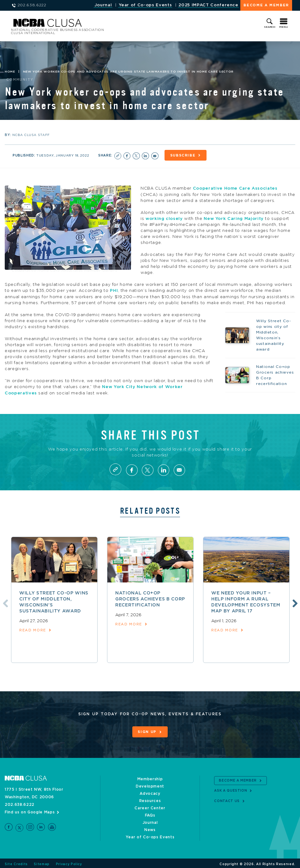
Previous (4, 602)
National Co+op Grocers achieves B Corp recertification (150, 598)
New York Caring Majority (234, 218)
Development (150, 784)
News (150, 828)
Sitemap (42, 862)
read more (33, 629)
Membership (150, 777)
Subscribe (184, 155)
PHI (114, 290)
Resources (150, 799)
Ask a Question (231, 789)
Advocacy (150, 792)
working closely (164, 218)
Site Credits (16, 862)
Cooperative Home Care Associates (235, 188)
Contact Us (227, 799)
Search (270, 27)
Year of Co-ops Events (145, 5)
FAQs (150, 813)
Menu (284, 27)
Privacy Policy (69, 862)
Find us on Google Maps (30, 810)
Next (294, 602)
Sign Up (147, 731)
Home (10, 72)
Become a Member (266, 5)
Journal (103, 5)
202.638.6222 (20, 803)
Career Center (150, 806)
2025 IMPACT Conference (208, 5)
